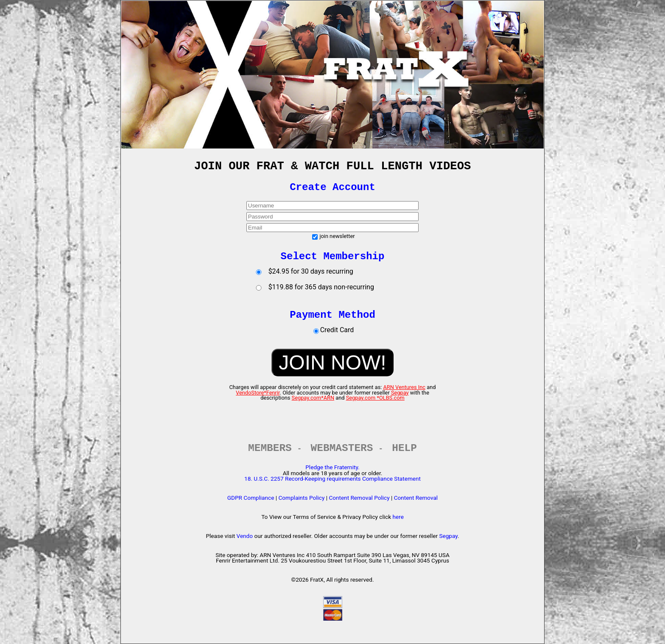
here (398, 517)
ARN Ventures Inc (405, 387)
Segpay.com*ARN (313, 398)
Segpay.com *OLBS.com (375, 398)
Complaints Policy (301, 498)
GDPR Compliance (251, 498)
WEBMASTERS (342, 448)
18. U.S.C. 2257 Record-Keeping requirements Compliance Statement (332, 479)
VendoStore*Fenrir (258, 393)
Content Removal (416, 498)
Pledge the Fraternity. (332, 467)
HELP (404, 448)
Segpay (400, 393)
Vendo (245, 536)
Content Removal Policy (359, 498)
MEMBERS (270, 448)
